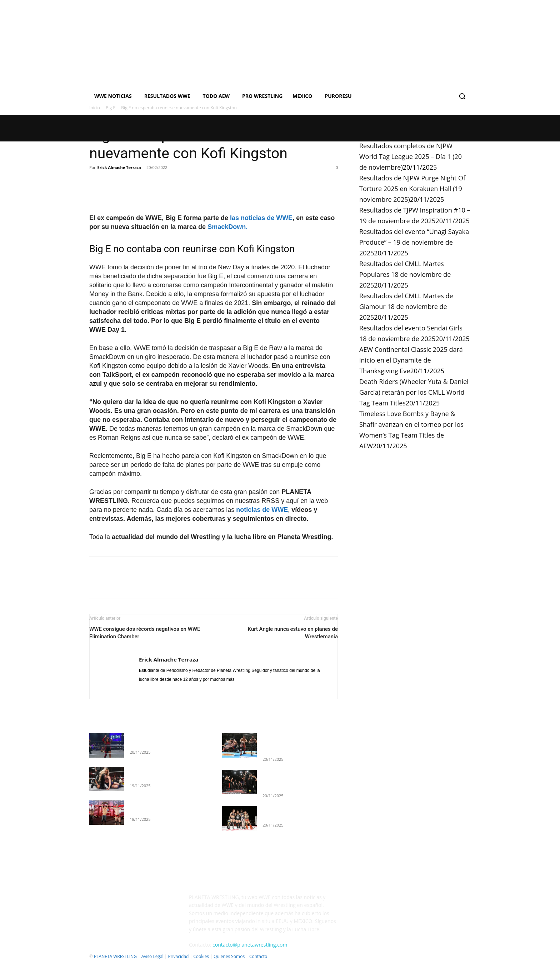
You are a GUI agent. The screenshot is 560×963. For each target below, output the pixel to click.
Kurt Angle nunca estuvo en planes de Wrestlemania (293, 633)
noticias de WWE (262, 510)
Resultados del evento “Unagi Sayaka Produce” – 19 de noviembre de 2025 (414, 242)
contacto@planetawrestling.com (250, 945)
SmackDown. (227, 227)
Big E (111, 108)
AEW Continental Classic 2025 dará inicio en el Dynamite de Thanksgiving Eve (411, 360)
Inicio (95, 108)
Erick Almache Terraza (119, 167)
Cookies (201, 956)
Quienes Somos (229, 956)
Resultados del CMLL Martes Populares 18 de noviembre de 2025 (405, 274)
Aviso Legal (152, 956)
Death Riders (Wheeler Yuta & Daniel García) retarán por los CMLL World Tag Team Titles (414, 392)
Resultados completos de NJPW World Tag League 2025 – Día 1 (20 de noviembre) (411, 156)
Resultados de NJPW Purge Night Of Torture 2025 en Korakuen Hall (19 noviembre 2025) (412, 189)
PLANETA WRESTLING (115, 956)
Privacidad (178, 956)
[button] (462, 96)
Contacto (258, 956)
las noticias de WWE (261, 218)
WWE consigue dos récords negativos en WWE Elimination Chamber (145, 633)
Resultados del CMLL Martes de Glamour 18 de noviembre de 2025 (406, 306)
